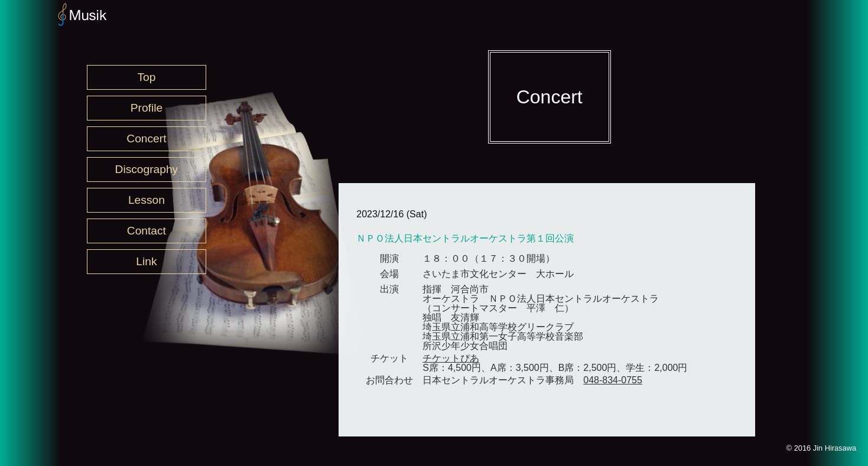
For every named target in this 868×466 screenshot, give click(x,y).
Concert (146, 139)
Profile (147, 108)
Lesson (147, 200)
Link (146, 261)
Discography (147, 169)
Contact (147, 231)
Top (146, 77)
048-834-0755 (613, 380)
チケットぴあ (451, 358)
